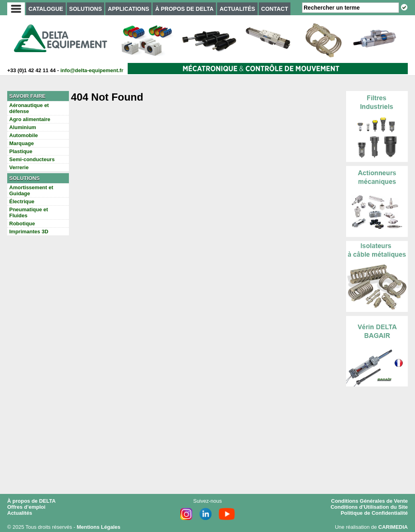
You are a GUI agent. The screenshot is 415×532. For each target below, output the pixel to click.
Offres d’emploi (26, 507)
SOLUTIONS (86, 9)
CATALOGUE (46, 9)
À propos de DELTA (31, 501)
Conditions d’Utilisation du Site (369, 507)
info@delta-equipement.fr (92, 70)
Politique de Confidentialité (374, 513)
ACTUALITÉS (237, 9)
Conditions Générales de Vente (370, 501)
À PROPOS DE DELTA (184, 9)
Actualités (20, 513)
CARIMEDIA (393, 527)
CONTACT (275, 9)
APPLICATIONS (128, 9)
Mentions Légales (98, 527)
